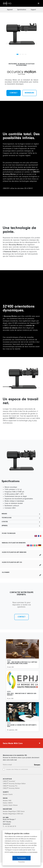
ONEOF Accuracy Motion (11, 788)
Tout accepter (21, 858)
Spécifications (22, 10)
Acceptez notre (17, 769)
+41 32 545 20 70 (10, 826)
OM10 (30, 188)
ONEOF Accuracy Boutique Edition (14, 784)
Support (33, 10)
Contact (14, 93)
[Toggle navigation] (38, 3)
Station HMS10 (8, 803)
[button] (17, 54)
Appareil (10, 10)
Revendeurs (29, 93)
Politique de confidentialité (21, 769)
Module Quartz (8, 794)
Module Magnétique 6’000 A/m (13, 814)
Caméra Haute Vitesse (10, 805)
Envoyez (37, 765)
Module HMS (7, 801)
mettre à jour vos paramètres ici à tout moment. (24, 852)
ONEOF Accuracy (9, 781)
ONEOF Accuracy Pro (10, 786)
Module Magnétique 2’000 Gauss (14, 811)
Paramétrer (21, 862)
